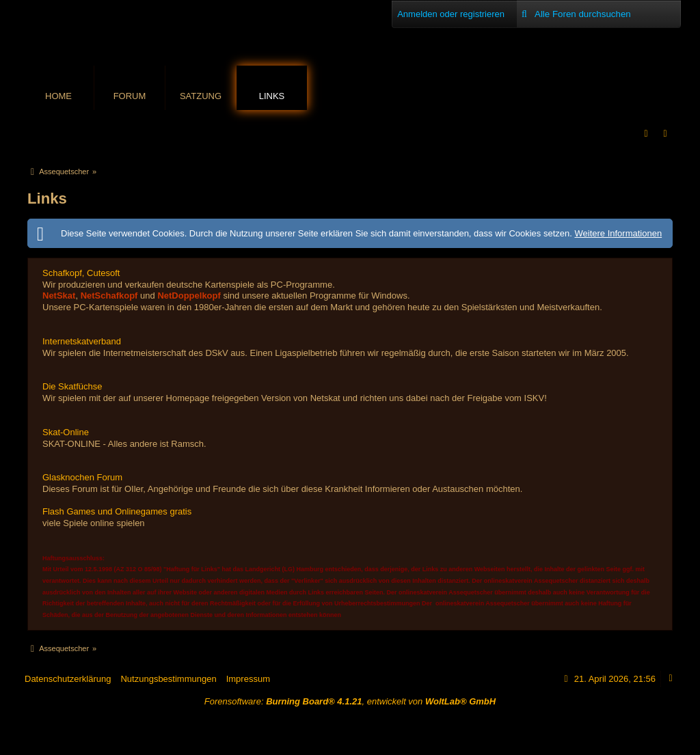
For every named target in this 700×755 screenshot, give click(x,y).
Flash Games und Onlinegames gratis (117, 511)
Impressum (248, 679)
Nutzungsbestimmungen (168, 679)
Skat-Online (66, 432)
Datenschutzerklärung (68, 679)
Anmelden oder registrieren (451, 14)
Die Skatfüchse (72, 386)
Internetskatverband (82, 341)
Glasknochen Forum (82, 477)
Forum (130, 96)
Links (272, 96)
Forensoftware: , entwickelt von (350, 701)
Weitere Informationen (618, 233)
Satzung (201, 96)
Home (58, 96)
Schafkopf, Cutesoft (81, 273)
